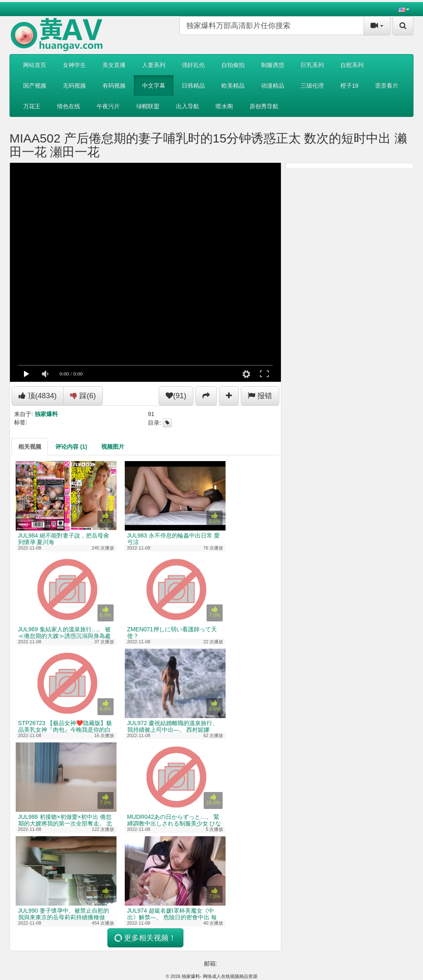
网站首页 (35, 65)
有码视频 (114, 86)
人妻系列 (154, 65)
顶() (38, 396)
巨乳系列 (312, 65)
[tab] (30, 447)
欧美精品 (233, 86)
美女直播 (114, 65)
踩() (83, 396)
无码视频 (74, 86)
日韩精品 (193, 86)
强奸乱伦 (193, 65)
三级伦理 (312, 86)
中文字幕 (154, 86)
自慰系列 (352, 65)
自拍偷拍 (233, 65)
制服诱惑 (273, 65)
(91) (176, 396)
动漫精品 (273, 86)
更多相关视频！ (145, 938)
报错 (260, 396)
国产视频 (35, 86)
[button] (404, 9)
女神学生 (74, 65)
